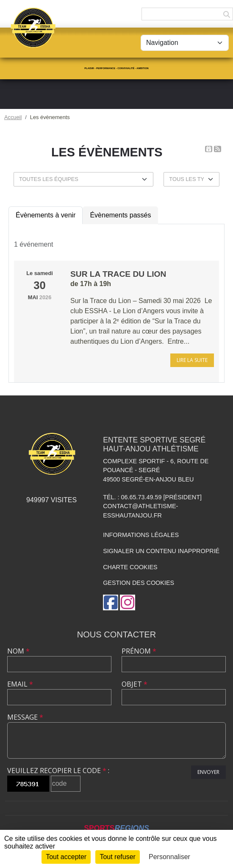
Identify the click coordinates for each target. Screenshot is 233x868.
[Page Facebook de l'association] (111, 602)
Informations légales (141, 535)
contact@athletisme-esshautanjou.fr (140, 511)
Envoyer (208, 772)
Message (25, 717)
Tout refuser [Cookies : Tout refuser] (117, 857)
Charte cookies (130, 567)
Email (20, 684)
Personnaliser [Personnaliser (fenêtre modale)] (169, 857)
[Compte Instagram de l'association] (128, 602)
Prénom (139, 651)
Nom (18, 651)
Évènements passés (120, 215)
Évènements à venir (46, 215)
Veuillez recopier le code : (58, 771)
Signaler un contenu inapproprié (161, 551)
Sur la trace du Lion (118, 274)
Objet (135, 684)
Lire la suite (192, 360)
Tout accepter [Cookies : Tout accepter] (66, 857)
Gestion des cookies (139, 583)
